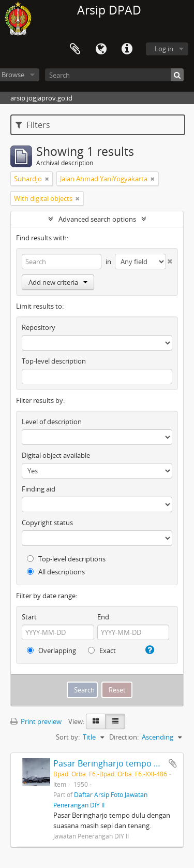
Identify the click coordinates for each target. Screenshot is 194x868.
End (103, 617)
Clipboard (75, 49)
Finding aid (39, 489)
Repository (39, 327)
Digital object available (56, 455)
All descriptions (56, 572)
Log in (164, 49)
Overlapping (51, 650)
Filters (33, 125)
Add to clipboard (173, 763)
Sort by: (68, 737)
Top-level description (54, 361)
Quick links (127, 49)
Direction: (124, 737)
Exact (102, 650)
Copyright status (47, 523)
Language (101, 49)
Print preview (36, 721)
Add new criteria (58, 282)
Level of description (52, 422)
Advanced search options (97, 219)
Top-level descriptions (66, 559)
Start (29, 617)
